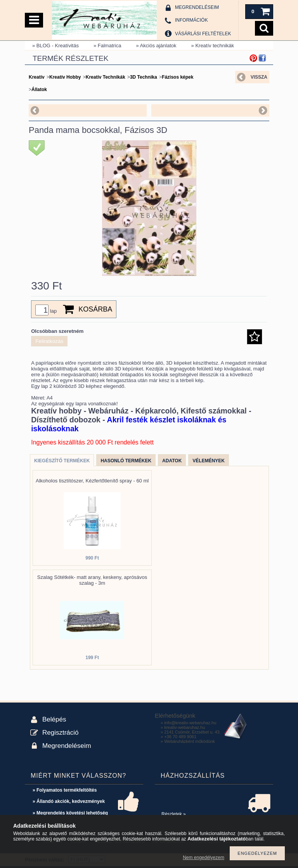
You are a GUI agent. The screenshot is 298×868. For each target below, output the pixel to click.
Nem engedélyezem (204, 858)
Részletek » (174, 814)
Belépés (54, 719)
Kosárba (95, 309)
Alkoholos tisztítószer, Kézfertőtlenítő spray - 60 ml (92, 481)
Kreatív (37, 77)
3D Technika (144, 77)
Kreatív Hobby (65, 77)
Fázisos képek (178, 77)
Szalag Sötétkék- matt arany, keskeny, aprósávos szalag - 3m (92, 580)
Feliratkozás (49, 341)
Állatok (39, 90)
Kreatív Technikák (106, 77)
